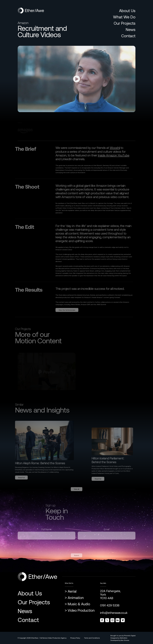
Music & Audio (79, 604)
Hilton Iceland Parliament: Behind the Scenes (110, 460)
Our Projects (125, 23)
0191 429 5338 (110, 605)
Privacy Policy (75, 638)
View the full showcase (65, 310)
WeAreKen (124, 638)
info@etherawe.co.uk (114, 613)
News (131, 30)
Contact (128, 36)
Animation (76, 598)
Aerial (72, 591)
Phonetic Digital (130, 636)
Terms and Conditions (92, 638)
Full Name (46, 531)
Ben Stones (125, 640)
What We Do (124, 17)
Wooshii (113, 148)
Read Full (19, 478)
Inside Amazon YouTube (111, 155)
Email (107, 531)
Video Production (81, 610)
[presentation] (33, 547)
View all (77, 491)
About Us (127, 11)
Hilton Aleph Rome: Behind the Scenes (38, 463)
